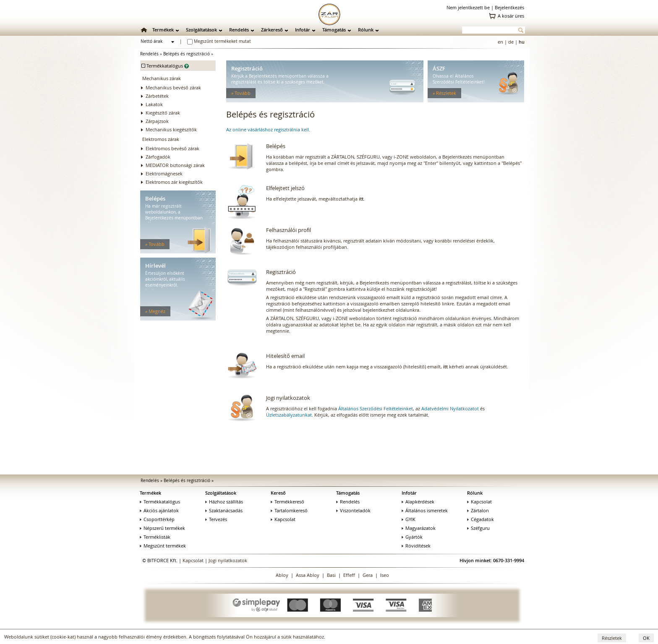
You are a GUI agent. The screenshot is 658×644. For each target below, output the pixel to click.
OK (646, 638)
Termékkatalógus (160, 502)
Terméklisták (155, 537)
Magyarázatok (419, 528)
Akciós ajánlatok (159, 510)
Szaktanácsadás (224, 510)
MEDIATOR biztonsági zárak (175, 165)
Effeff (349, 575)
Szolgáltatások (201, 30)
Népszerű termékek (162, 528)
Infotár (303, 30)
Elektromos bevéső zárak (172, 148)
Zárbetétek (157, 96)
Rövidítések (416, 546)
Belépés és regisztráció (187, 54)
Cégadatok (480, 519)
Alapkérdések (418, 502)
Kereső (278, 493)
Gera (368, 575)
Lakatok (154, 104)
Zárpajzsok (157, 121)
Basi (331, 575)
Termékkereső (287, 502)
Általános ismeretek (425, 510)
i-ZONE (340, 318)
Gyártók (412, 537)
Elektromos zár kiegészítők (174, 182)
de (511, 42)
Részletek (612, 638)
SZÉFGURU (307, 318)
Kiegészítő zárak (163, 113)
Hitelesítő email (285, 356)
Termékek (163, 30)
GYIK (409, 519)
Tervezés (216, 519)
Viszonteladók (353, 510)
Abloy (282, 575)
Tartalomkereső (289, 510)
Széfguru (478, 528)
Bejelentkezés (509, 7)
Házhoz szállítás (224, 502)
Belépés (276, 146)
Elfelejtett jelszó (285, 188)
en (500, 42)
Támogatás (334, 30)
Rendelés (239, 30)
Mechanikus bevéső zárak (173, 87)
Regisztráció (281, 272)
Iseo (385, 575)
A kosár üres (511, 16)
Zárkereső (272, 30)
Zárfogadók (158, 157)
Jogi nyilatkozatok (288, 398)
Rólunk (366, 30)
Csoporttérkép (157, 519)
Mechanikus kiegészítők (171, 129)
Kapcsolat (283, 519)
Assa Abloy (308, 575)
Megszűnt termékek (163, 546)
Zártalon (478, 510)
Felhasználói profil (289, 230)
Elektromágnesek (164, 173)
